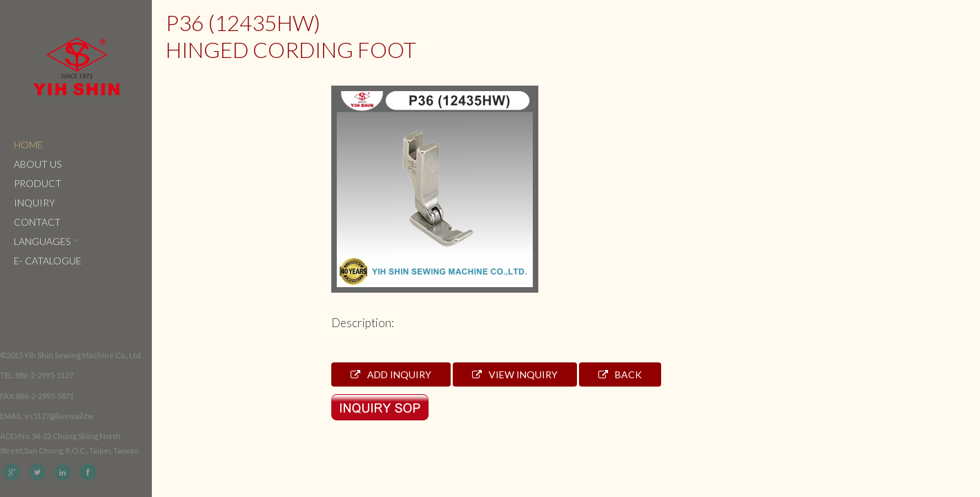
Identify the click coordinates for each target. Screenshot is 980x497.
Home (28, 145)
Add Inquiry (391, 374)
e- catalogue (48, 261)
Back (620, 374)
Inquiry (35, 203)
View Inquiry (515, 374)
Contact (37, 222)
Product (38, 183)
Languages (47, 241)
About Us (38, 164)
